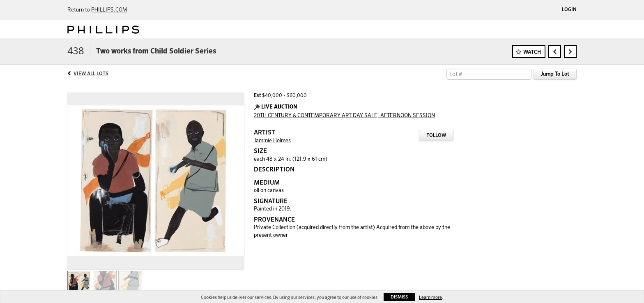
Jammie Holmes (272, 141)
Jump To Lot (555, 74)
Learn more (430, 297)
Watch (532, 52)
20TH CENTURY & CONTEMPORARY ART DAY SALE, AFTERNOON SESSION (344, 116)
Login (569, 10)
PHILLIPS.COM (109, 10)
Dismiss (399, 297)
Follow (436, 136)
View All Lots (91, 74)
